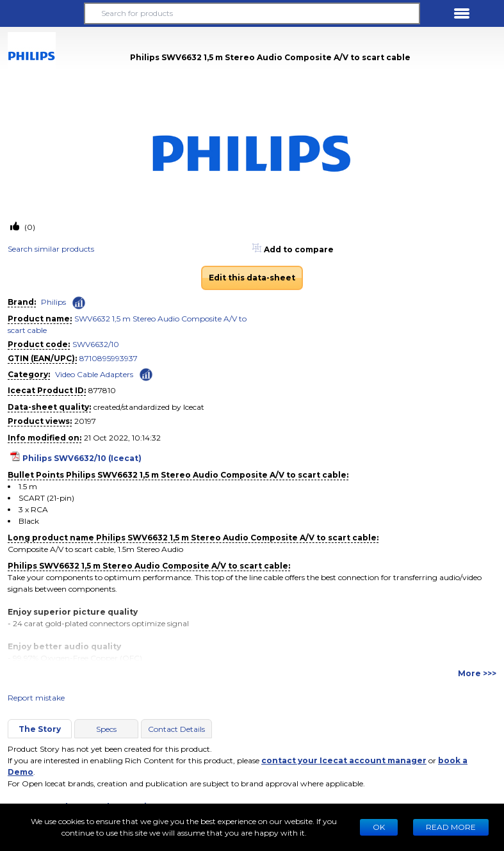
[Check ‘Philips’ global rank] (79, 303)
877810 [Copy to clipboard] (102, 390)
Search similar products (51, 249)
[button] (42, 13)
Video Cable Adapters (94, 374)
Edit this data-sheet (252, 278)
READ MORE (451, 827)
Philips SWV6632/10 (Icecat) (82, 458)
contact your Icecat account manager (344, 760)
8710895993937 (109, 358)
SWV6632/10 (96, 344)
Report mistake (36, 698)
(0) (29, 227)
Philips (53, 302)
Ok (379, 827)
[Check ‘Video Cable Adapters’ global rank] (146, 374)
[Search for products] (252, 13)
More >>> (477, 673)
